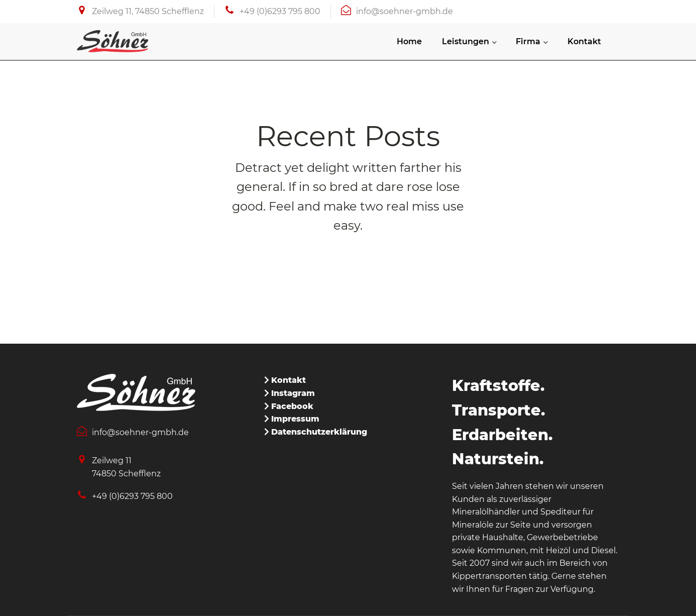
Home (409, 41)
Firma (528, 41)
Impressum (295, 419)
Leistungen (466, 41)
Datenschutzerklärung (319, 432)
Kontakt (584, 41)
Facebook (292, 406)
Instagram (293, 393)
